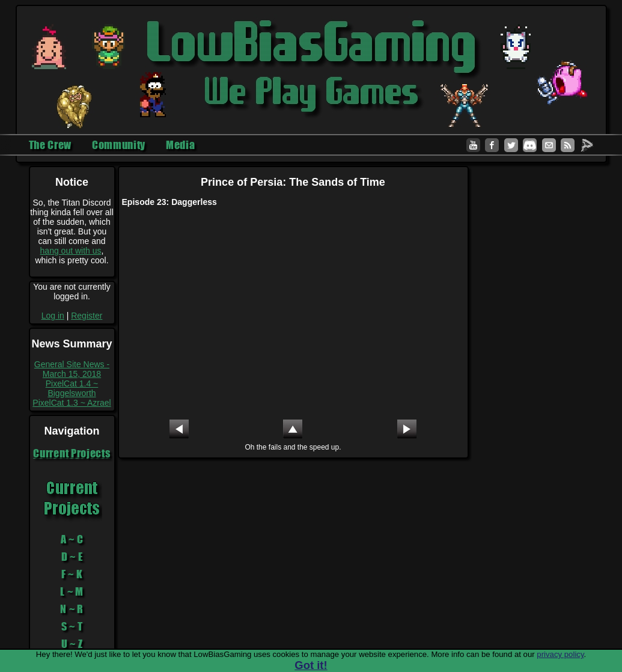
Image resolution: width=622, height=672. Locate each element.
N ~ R (72, 609)
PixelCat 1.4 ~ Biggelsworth (72, 388)
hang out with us (71, 251)
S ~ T (72, 626)
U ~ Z (72, 644)
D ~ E (72, 557)
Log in (53, 316)
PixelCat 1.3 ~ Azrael (72, 403)
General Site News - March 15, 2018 (72, 369)
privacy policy (560, 654)
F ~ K (72, 574)
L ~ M (72, 591)
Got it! (311, 665)
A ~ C (72, 539)
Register (87, 316)
